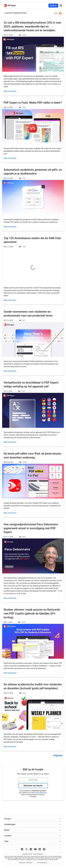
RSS (56, 13)
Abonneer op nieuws (33, 786)
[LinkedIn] (40, 849)
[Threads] (44, 849)
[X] (26, 849)
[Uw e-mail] (33, 780)
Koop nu (53, 5)
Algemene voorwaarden (26, 863)
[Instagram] (31, 849)
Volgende (58, 755)
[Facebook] (22, 849)
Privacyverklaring (42, 863)
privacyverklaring (39, 793)
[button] (61, 6)
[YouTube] (35, 849)
